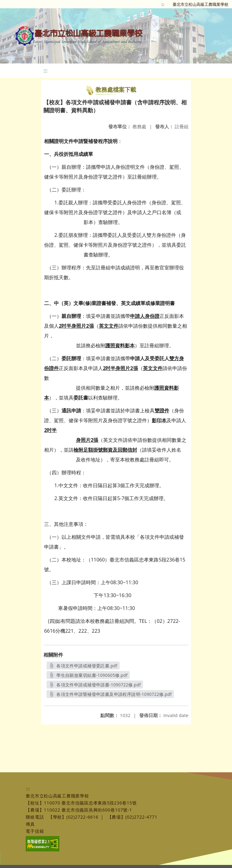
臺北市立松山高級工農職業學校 (200, 4)
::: (163, 4)
